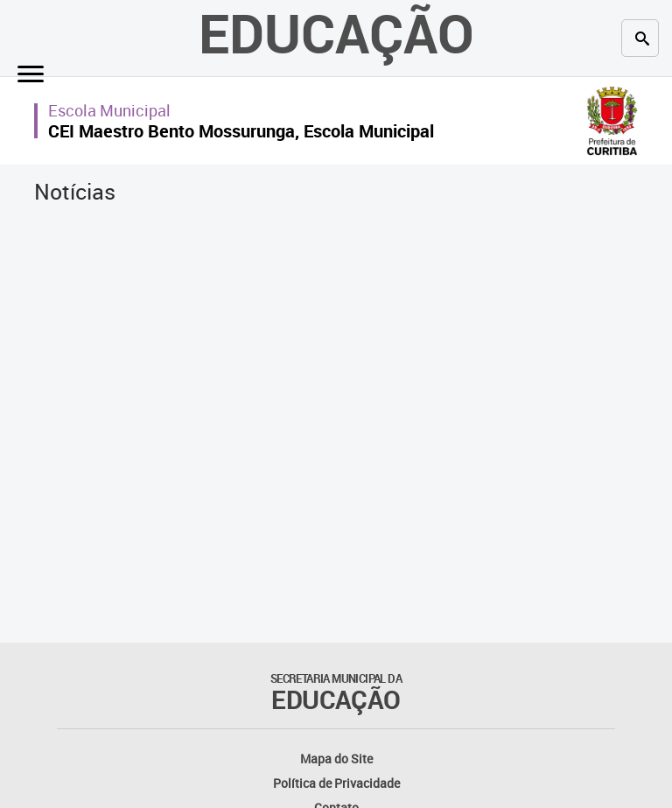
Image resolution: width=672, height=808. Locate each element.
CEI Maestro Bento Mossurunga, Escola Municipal (241, 131)
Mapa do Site (336, 759)
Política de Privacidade (336, 783)
